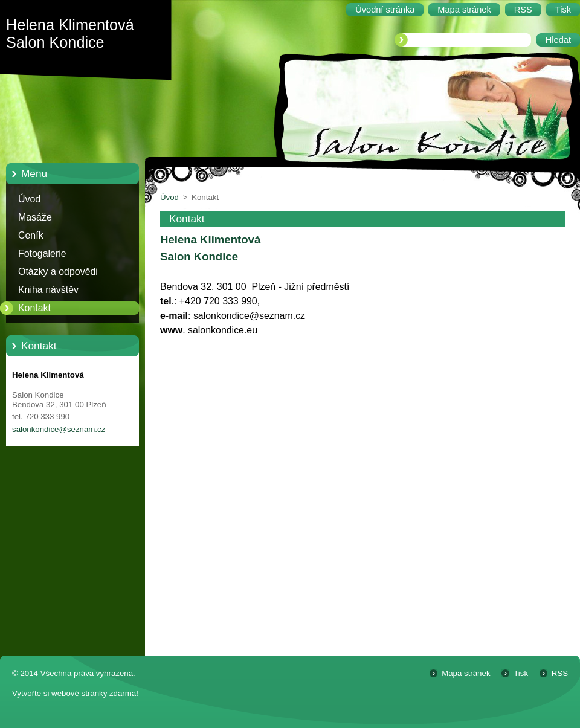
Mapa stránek (466, 673)
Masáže (35, 217)
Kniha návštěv (48, 290)
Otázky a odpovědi (58, 272)
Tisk (521, 673)
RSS (560, 673)
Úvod (29, 199)
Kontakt (34, 308)
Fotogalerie (42, 253)
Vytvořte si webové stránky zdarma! (75, 693)
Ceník (31, 235)
